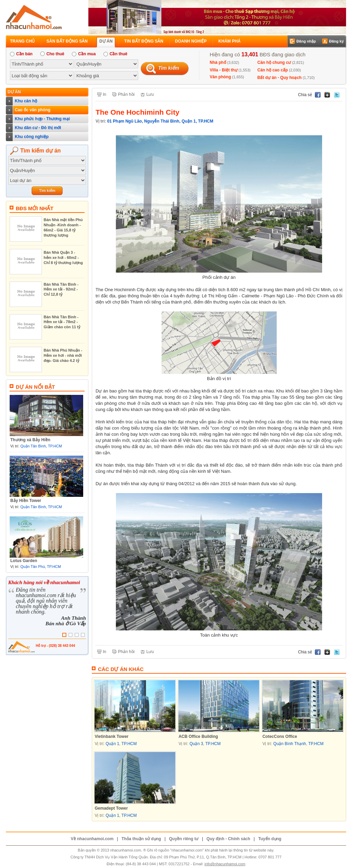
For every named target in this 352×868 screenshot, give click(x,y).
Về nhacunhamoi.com (92, 839)
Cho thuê (52, 54)
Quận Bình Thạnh (290, 744)
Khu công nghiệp (32, 137)
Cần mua (84, 54)
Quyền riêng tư (184, 839)
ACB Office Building (198, 736)
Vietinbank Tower (111, 736)
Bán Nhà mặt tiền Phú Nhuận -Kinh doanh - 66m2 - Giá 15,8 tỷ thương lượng (63, 227)
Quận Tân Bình (33, 446)
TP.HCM (55, 446)
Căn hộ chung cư (274, 62)
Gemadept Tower (111, 808)
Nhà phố (218, 62)
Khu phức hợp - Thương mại (42, 119)
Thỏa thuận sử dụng (141, 839)
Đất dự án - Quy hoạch (280, 78)
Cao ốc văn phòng (33, 110)
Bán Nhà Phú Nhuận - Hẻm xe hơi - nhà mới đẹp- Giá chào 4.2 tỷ (63, 355)
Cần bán (21, 54)
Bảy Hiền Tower (26, 501)
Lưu (150, 94)
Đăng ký (336, 41)
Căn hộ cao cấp (273, 70)
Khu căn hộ (26, 101)
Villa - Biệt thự (224, 70)
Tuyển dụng (270, 839)
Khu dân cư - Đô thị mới (38, 128)
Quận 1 (189, 121)
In (104, 94)
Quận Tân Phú (32, 567)
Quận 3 (196, 744)
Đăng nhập (306, 41)
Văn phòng (220, 77)
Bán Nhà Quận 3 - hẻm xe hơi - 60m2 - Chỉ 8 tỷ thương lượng (63, 258)
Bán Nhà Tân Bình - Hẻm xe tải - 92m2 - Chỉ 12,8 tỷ (61, 289)
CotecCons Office (280, 736)
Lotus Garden (24, 561)
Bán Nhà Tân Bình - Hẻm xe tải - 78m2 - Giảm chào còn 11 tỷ (62, 322)
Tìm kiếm (169, 68)
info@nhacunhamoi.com (225, 864)
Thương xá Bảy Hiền (30, 440)
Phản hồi (126, 94)
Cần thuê (115, 54)
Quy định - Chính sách (228, 839)
